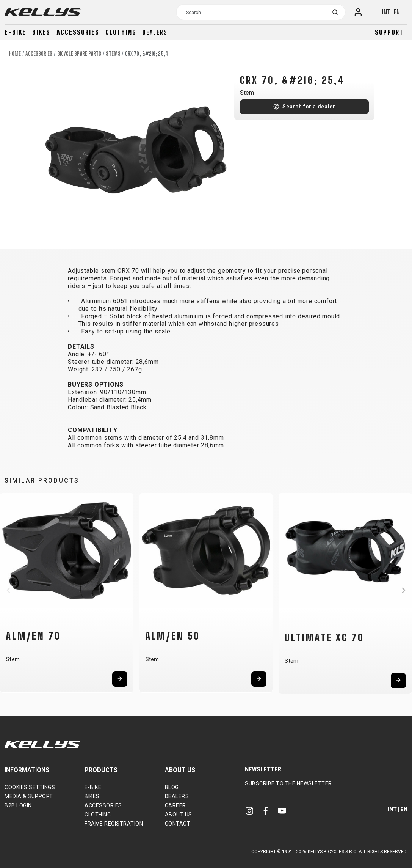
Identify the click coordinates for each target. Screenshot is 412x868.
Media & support (29, 796)
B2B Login (18, 805)
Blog (172, 787)
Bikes (41, 32)
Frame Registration (114, 824)
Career (175, 805)
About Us (179, 815)
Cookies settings (30, 787)
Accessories (78, 32)
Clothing (121, 32)
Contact (178, 824)
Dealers (155, 32)
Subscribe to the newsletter (288, 783)
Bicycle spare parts (79, 54)
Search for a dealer (309, 107)
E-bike (15, 32)
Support (389, 32)
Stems (113, 54)
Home (15, 54)
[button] (8, 590)
